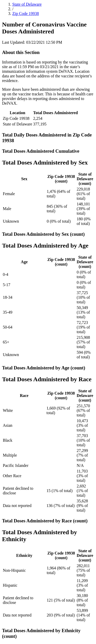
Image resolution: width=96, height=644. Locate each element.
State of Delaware (27, 4)
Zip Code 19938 (26, 13)
